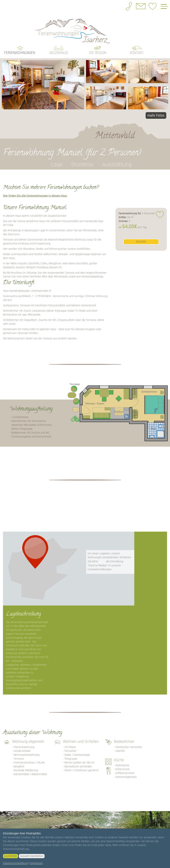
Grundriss (82, 164)
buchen (141, 242)
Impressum (36, 863)
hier (102, 561)
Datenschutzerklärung (16, 863)
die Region (98, 53)
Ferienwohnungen (20, 53)
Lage (57, 164)
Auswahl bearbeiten (32, 856)
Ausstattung (117, 164)
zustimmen (11, 856)
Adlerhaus (59, 53)
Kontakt (137, 53)
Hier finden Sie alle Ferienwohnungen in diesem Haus (35, 196)
